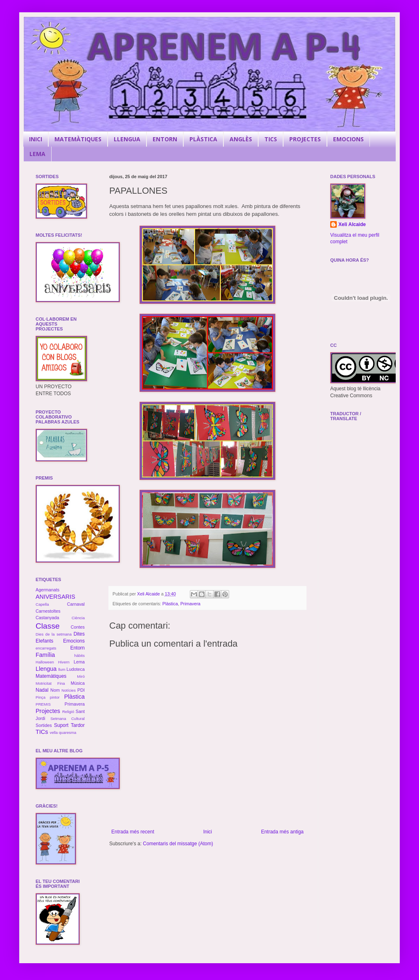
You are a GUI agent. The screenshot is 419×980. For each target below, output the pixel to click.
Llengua (46, 669)
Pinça (41, 697)
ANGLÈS (241, 139)
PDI (81, 690)
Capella (42, 604)
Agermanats (47, 590)
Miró (81, 676)
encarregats (46, 648)
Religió (68, 712)
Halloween (45, 662)
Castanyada (47, 618)
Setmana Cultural (68, 719)
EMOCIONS (348, 139)
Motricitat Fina (50, 683)
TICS (271, 139)
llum (62, 669)
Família (45, 655)
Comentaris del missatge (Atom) (178, 844)
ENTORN (165, 139)
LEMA (37, 154)
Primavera (190, 604)
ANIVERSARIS (55, 597)
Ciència (78, 618)
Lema (79, 662)
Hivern (64, 662)
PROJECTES (305, 139)
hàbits (79, 655)
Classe (48, 626)
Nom (55, 690)
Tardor (78, 725)
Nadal (42, 690)
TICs (42, 732)
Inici (208, 832)
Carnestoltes (48, 611)
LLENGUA (127, 139)
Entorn (78, 648)
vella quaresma (63, 732)
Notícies (69, 690)
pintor (55, 697)
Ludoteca (76, 669)
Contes (78, 627)
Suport (61, 725)
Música (78, 683)
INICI (36, 139)
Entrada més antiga (282, 832)
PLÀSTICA (203, 139)
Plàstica (170, 604)
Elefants (44, 641)
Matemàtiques (51, 676)
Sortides (44, 725)
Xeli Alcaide (352, 224)
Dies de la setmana (54, 634)
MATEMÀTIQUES (78, 139)
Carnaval (76, 604)
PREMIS (43, 704)
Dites (79, 634)
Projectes (48, 711)
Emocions (74, 641)
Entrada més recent (133, 832)
